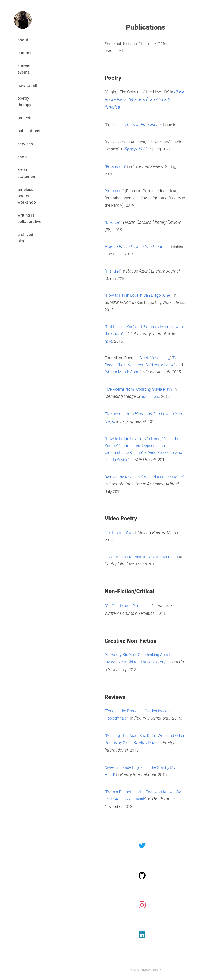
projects (25, 118)
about (23, 40)
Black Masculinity (154, 358)
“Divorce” (112, 222)
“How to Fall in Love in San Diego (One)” (139, 295)
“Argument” (114, 191)
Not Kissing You (118, 533)
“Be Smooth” (115, 167)
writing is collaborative (29, 218)
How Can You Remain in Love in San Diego (141, 557)
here (108, 341)
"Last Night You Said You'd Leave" (147, 365)
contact (24, 53)
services (25, 144)
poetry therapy (24, 101)
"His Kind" (113, 271)
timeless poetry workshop (27, 196)
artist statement (27, 173)
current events (24, 69)
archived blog (25, 238)
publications (29, 131)
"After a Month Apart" (123, 372)
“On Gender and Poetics (125, 606)
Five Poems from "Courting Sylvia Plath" (139, 389)
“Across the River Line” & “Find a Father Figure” (144, 477)
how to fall (27, 85)
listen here (150, 396)
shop (22, 157)
